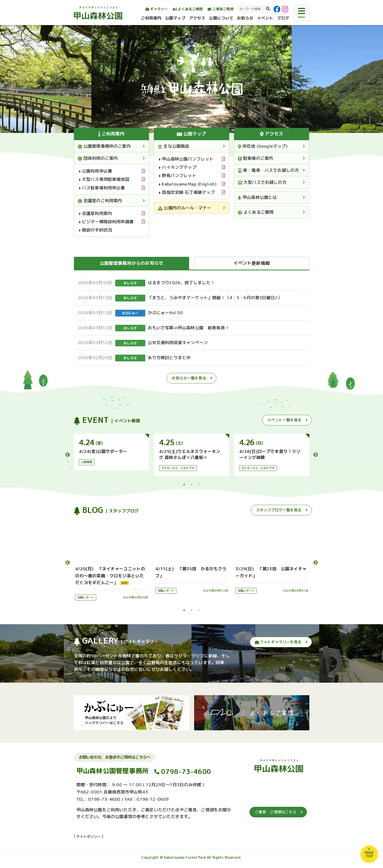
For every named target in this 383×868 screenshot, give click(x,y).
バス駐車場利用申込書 (102, 188)
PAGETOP (369, 854)
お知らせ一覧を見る (189, 378)
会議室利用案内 (96, 213)
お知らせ (245, 18)
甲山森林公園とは (258, 197)
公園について (221, 18)
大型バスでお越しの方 (262, 182)
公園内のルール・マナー (184, 208)
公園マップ (175, 18)
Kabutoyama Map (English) (188, 184)
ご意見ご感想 (221, 9)
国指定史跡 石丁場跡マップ (187, 192)
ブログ (283, 18)
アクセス (197, 18)
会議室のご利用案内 (100, 201)
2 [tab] (192, 485)
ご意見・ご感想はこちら (276, 814)
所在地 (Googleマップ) (263, 146)
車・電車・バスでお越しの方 (269, 170)
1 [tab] (184, 485)
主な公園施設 (173, 146)
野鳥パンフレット (178, 175)
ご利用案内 (151, 18)
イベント (265, 18)
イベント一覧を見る (284, 420)
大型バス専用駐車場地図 (104, 179)
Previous (68, 455)
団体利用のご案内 (98, 158)
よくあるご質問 (188, 9)
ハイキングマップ (178, 167)
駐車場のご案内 (256, 158)
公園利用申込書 (96, 171)
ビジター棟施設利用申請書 (106, 222)
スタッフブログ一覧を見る (279, 510)
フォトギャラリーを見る (278, 642)
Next (316, 455)
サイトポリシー (89, 839)
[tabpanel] (111, 452)
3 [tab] (199, 485)
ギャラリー (157, 9)
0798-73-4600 (186, 774)
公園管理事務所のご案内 (104, 146)
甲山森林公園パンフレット (186, 159)
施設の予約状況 (96, 230)
